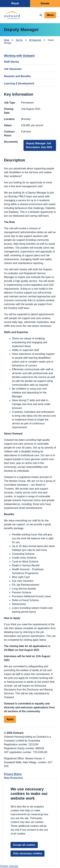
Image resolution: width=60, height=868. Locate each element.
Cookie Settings (9, 866)
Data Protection (13, 778)
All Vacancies (35, 40)
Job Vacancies (13, 69)
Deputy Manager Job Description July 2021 (39, 145)
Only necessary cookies (28, 853)
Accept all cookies (24, 845)
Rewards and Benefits (17, 76)
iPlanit (15, 3)
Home (7, 40)
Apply (10, 719)
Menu (50, 15)
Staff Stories (12, 62)
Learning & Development (19, 83)
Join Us (19, 40)
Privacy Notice (13, 774)
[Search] (41, 15)
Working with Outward (19, 56)
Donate (45, 3)
